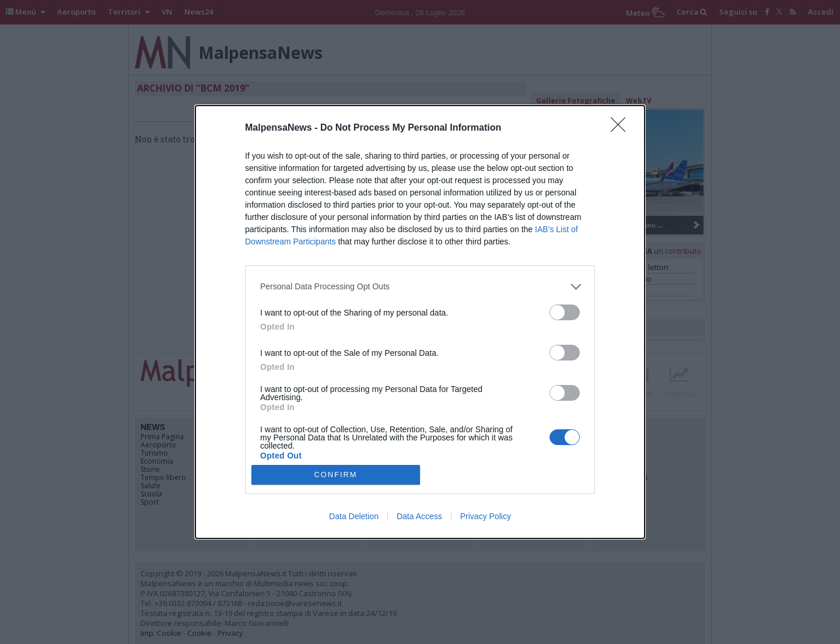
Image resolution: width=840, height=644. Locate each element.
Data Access (419, 516)
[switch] (565, 312)
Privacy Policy (486, 516)
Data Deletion (354, 516)
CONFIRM (336, 475)
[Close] (622, 128)
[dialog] (420, 322)
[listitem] (420, 287)
